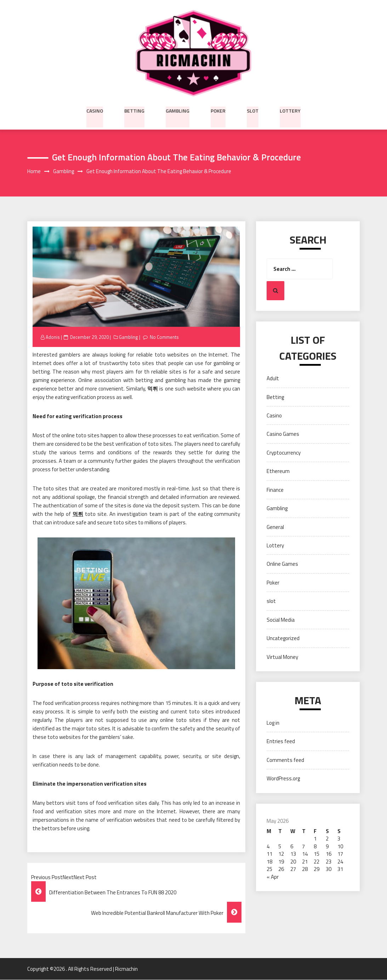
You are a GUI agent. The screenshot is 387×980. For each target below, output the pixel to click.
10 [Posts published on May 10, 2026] (340, 846)
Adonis (53, 337)
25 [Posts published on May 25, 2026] (269, 869)
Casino (95, 110)
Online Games (282, 564)
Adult (273, 379)
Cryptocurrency (284, 453)
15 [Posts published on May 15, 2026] (317, 854)
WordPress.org (283, 779)
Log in (273, 723)
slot (253, 110)
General (275, 527)
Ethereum (278, 471)
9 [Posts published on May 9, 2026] (327, 846)
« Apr (273, 877)
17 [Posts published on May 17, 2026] (340, 854)
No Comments (165, 337)
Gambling (178, 110)
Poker (218, 110)
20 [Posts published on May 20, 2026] (293, 862)
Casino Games (283, 434)
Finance (275, 490)
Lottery (290, 110)
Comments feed (285, 760)
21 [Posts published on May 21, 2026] (305, 862)
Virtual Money (282, 657)
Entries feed (281, 742)
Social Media (281, 620)
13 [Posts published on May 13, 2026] (293, 854)
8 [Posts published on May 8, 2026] (315, 846)
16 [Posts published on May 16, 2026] (329, 854)
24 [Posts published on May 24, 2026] (340, 862)
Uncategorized (283, 639)
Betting (134, 110)
